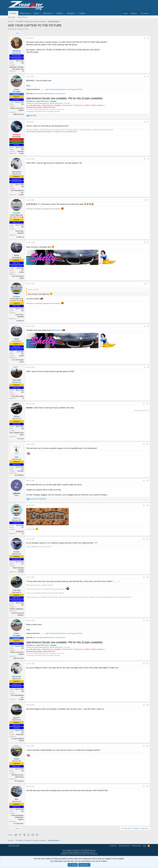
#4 (148, 159)
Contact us (113, 846)
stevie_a (16, 518)
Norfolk (21, 272)
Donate (82, 13)
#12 (147, 481)
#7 (148, 284)
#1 (148, 38)
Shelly (16, 255)
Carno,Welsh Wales (17, 396)
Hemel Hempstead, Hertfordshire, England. (18, 817)
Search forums (22, 17)
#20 (147, 786)
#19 (147, 746)
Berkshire (21, 151)
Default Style (14, 846)
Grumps (16, 213)
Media (36, 13)
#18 (147, 705)
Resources (48, 13)
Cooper (17, 552)
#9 (148, 367)
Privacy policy (136, 846)
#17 (147, 664)
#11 (147, 444)
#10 (147, 404)
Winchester (20, 735)
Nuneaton (20, 471)
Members (71, 13)
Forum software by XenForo (79, 850)
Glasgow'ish (20, 531)
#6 (148, 243)
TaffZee (16, 416)
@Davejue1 (56, 330)
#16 (147, 620)
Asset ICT (93, 852)
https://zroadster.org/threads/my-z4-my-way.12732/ (49, 94)
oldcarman (16, 172)
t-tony (16, 89)
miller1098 (16, 380)
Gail (16, 457)
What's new (25, 13)
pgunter (16, 718)
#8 (148, 326)
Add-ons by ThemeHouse (90, 854)
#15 (147, 577)
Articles (59, 13)
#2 (148, 76)
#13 (147, 505)
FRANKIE (13, 29)
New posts (12, 17)
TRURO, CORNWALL (17, 609)
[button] (31, 13)
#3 (148, 122)
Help (144, 846)
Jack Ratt (17, 590)
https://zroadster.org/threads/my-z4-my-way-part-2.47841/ (64, 89)
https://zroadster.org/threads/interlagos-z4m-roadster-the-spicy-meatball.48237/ (52, 132)
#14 (147, 539)
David (17, 759)
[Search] (145, 13)
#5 (148, 200)
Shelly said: (32, 290)
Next (17, 33)
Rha (16, 799)
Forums (13, 13)
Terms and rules (124, 846)
